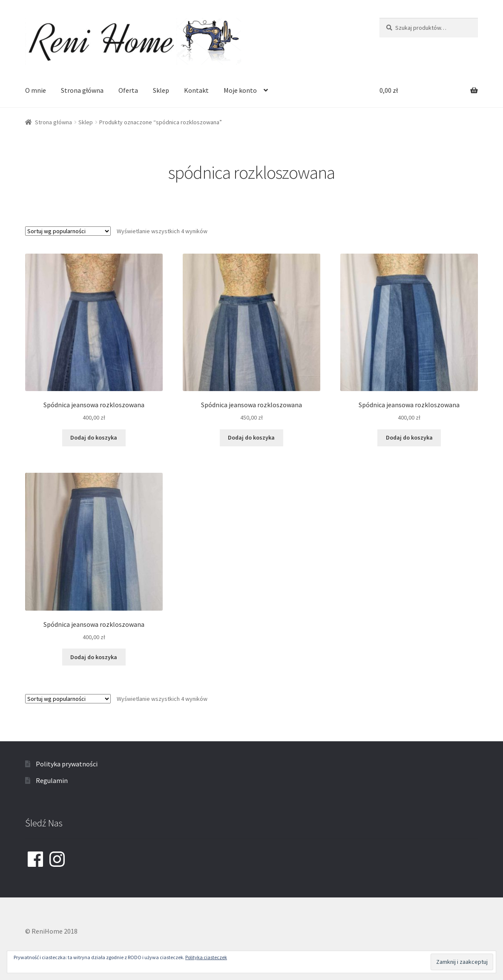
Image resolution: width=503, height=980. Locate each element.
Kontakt (196, 90)
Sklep (161, 90)
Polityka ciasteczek (206, 957)
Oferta (128, 90)
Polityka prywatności (67, 764)
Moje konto (240, 90)
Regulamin (52, 780)
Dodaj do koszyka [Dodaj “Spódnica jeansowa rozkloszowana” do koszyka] (94, 437)
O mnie (36, 90)
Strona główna (82, 90)
